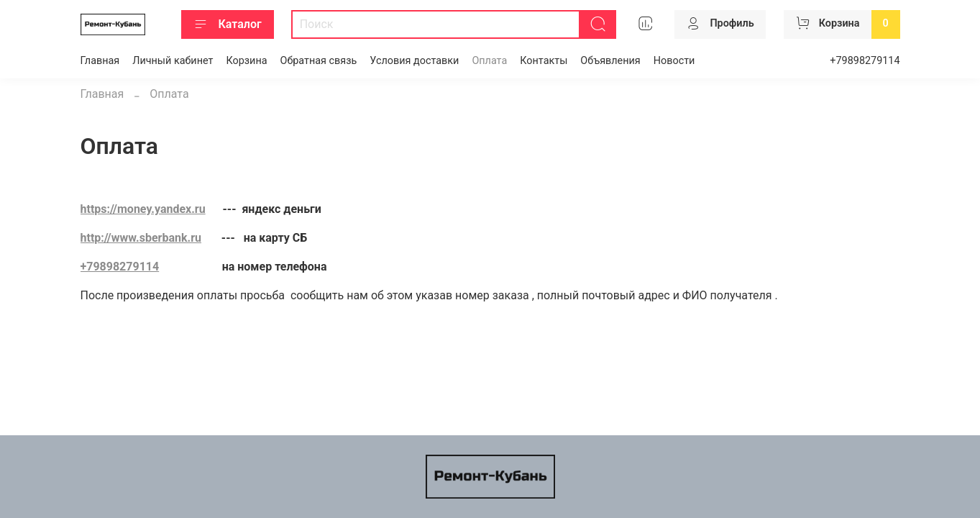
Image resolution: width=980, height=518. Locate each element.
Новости (674, 61)
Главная (100, 61)
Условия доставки (414, 61)
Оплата (489, 61)
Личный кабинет (173, 61)
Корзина (246, 61)
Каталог (228, 24)
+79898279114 (865, 61)
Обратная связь (319, 61)
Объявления (610, 61)
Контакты (544, 61)
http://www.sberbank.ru (141, 238)
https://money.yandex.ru (143, 209)
